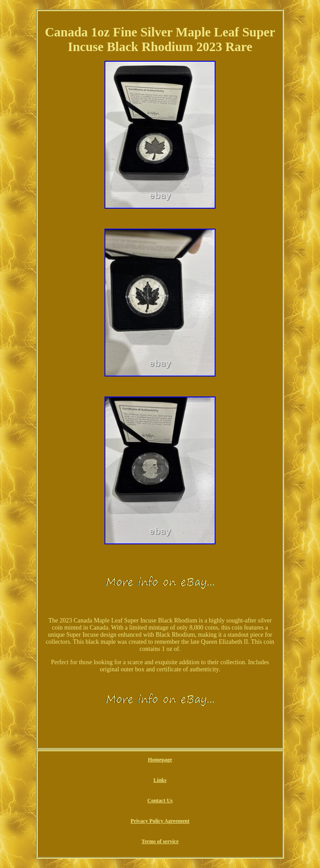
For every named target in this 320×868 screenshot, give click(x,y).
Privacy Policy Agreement (160, 821)
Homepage (160, 760)
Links (160, 780)
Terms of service (160, 841)
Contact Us (160, 801)
